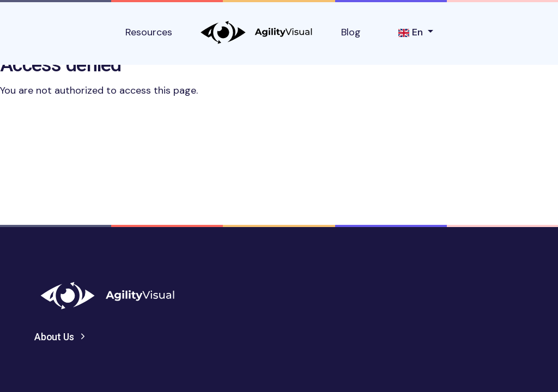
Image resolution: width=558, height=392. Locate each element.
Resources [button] (149, 32)
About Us (54, 337)
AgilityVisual (257, 32)
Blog (351, 32)
